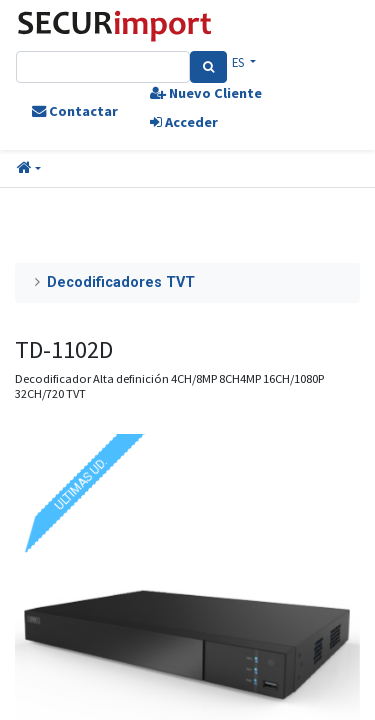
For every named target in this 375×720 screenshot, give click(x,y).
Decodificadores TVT (121, 282)
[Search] (208, 67)
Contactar (75, 111)
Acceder (184, 122)
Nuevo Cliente (206, 93)
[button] (29, 169)
